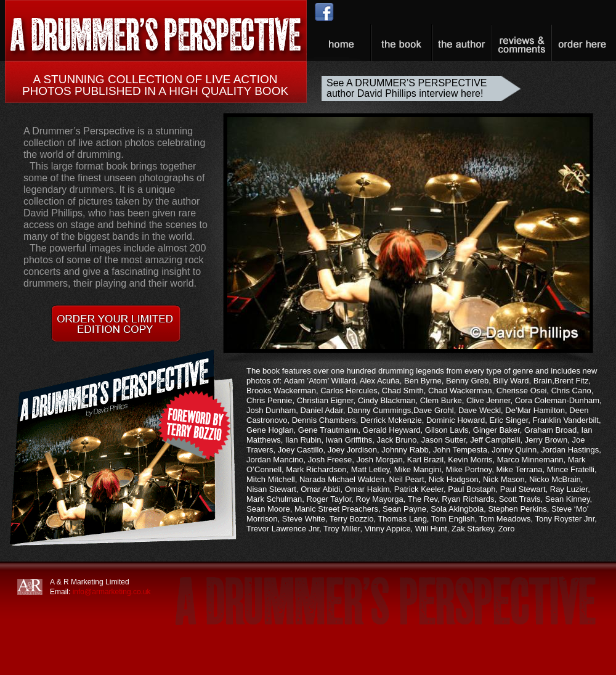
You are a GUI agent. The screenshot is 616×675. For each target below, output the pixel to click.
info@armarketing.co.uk (112, 592)
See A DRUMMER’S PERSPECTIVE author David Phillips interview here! (407, 88)
